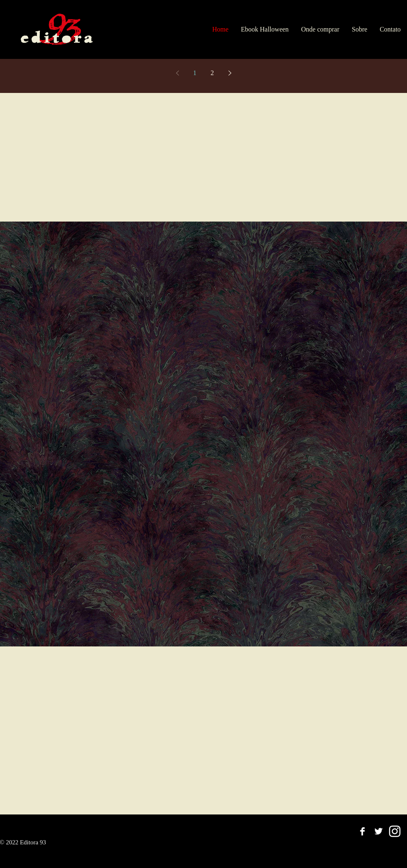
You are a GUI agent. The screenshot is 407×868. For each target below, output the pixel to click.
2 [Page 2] (212, 73)
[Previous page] (177, 73)
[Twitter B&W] (379, 831)
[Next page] (230, 73)
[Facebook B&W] (362, 831)
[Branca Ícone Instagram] (395, 831)
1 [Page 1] (195, 73)
